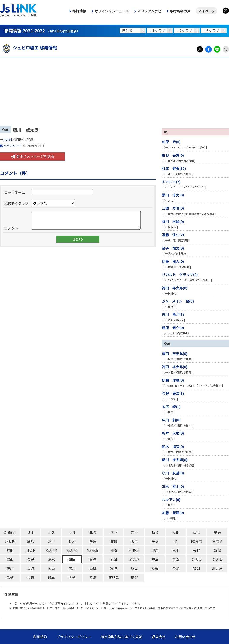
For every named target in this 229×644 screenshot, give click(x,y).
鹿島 (31, 541)
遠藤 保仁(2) (173, 235)
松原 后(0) (171, 142)
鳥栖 (10, 577)
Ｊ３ (72, 532)
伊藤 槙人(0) (173, 261)
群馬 (93, 541)
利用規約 (40, 637)
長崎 (31, 577)
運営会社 (159, 637)
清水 (51, 559)
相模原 (134, 550)
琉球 (134, 577)
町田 (10, 550)
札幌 (93, 532)
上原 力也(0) (173, 208)
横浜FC (72, 550)
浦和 (114, 541)
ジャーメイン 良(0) (178, 301)
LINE (217, 49)
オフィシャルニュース (112, 11)
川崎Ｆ (31, 550)
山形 (197, 532)
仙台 (155, 532)
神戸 (10, 568)
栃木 (72, 541)
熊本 (51, 577)
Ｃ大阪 (217, 559)
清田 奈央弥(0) (175, 354)
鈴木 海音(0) (173, 446)
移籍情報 (79, 11)
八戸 (114, 532)
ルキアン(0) (171, 499)
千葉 (155, 541)
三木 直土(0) (173, 486)
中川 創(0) (171, 420)
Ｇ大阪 (197, 559)
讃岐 (114, 568)
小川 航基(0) (173, 473)
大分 (72, 577)
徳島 (134, 568)
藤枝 (93, 559)
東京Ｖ (217, 541)
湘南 (114, 550)
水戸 (51, 541)
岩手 (134, 532)
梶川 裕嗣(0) (173, 222)
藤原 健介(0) (173, 328)
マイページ (207, 11)
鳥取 (31, 568)
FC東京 (196, 541)
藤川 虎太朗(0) (175, 460)
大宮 (134, 541)
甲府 (155, 550)
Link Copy (226, 49)
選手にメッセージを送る (33, 156)
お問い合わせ (185, 637)
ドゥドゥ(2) (171, 182)
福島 (217, 532)
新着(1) (10, 532)
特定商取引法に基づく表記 (121, 637)
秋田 (176, 532)
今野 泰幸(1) (173, 393)
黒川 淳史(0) (173, 195)
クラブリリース (11, 146)
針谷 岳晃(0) (173, 155)
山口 (93, 568)
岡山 (51, 568)
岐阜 (155, 559)
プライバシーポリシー (74, 637)
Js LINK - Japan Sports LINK (18, 11)
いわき (10, 541)
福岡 (197, 568)
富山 (10, 559)
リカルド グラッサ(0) (180, 274)
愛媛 (155, 568)
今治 (176, 568)
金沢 (31, 559)
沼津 (114, 559)
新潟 (217, 550)
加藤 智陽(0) (173, 513)
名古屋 (134, 559)
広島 (72, 568)
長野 (197, 550)
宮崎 (93, 577)
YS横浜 (93, 550)
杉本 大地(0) (173, 433)
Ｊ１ (31, 532)
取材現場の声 (180, 11)
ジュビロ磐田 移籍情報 (29, 48)
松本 (176, 550)
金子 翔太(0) (173, 248)
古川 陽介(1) (173, 314)
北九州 (8, 139)
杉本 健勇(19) (174, 168)
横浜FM (51, 550)
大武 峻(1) (171, 406)
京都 (176, 559)
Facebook (208, 49)
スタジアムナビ (149, 11)
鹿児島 (114, 577)
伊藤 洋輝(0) (173, 380)
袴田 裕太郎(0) (175, 288)
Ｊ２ (51, 532)
